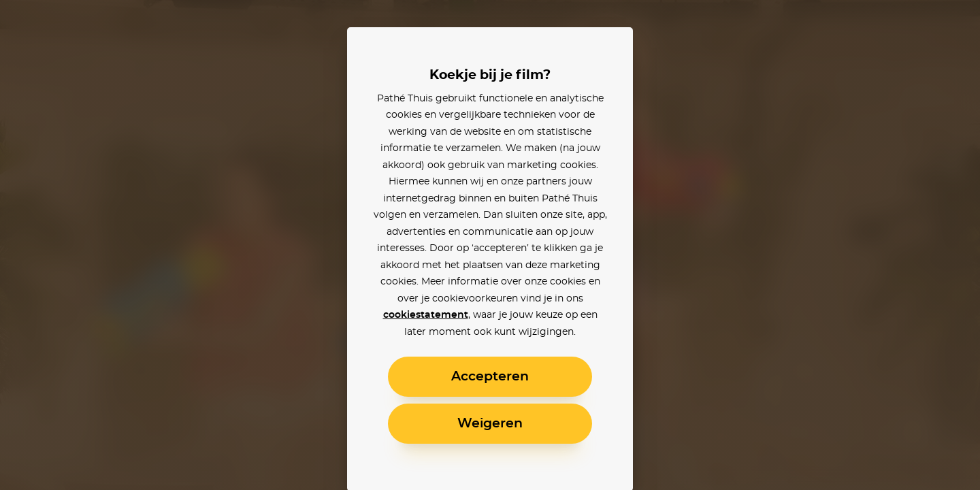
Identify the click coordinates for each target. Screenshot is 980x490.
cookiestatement (426, 315)
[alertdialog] (490, 245)
